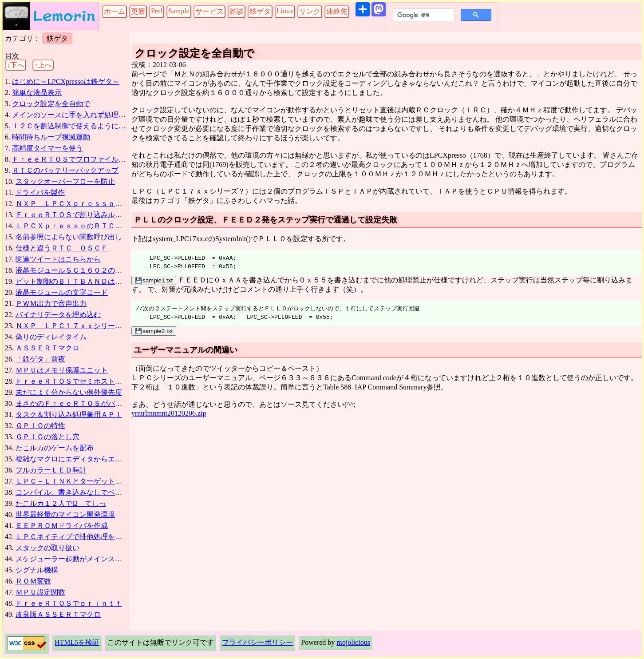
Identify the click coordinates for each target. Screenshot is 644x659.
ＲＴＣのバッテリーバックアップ (65, 170)
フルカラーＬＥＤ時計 (51, 470)
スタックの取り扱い (47, 548)
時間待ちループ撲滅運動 (51, 137)
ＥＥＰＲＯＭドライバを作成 (62, 526)
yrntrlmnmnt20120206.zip (169, 413)
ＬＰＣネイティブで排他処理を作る (72, 537)
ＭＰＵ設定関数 (40, 592)
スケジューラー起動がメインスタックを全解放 (90, 559)
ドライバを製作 (40, 193)
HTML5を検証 (77, 642)
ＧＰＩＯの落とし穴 (47, 437)
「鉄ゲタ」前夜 (40, 359)
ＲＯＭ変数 (33, 581)
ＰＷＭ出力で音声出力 (51, 304)
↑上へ (43, 65)
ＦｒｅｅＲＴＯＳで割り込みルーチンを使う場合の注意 (104, 215)
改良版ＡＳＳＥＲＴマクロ (58, 614)
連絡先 (337, 11)
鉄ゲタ (260, 11)
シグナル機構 (37, 570)
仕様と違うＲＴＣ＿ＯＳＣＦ (62, 248)
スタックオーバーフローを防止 (65, 181)
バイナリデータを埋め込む (58, 315)
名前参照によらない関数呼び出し (69, 237)
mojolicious (353, 642)
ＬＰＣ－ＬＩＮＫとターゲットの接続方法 (83, 481)
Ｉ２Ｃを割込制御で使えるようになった (76, 126)
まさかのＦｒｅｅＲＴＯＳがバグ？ (72, 403)
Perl (157, 11)
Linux (285, 11)
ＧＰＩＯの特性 (40, 426)
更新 (138, 11)
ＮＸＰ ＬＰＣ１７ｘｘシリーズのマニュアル (90, 326)
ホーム (115, 11)
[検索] (423, 15)
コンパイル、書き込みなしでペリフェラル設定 (90, 492)
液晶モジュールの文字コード (62, 292)
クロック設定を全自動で (51, 104)
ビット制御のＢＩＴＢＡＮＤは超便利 (76, 281)
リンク (310, 11)
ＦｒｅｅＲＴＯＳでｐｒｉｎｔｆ (69, 603)
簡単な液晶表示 (37, 93)
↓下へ (16, 65)
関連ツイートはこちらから (58, 259)
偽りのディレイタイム (51, 337)
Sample (179, 11)
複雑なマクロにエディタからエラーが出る (83, 459)
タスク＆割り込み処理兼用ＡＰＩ (69, 415)
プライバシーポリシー (257, 642)
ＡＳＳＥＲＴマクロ (47, 348)
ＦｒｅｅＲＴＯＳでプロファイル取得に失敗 (83, 159)
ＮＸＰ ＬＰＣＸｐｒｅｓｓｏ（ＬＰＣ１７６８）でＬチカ (111, 204)
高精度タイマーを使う (47, 148)
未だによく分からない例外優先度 (69, 392)
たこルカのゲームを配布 (55, 448)
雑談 (237, 11)
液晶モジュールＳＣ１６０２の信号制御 (79, 270)
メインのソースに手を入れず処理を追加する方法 (90, 115)
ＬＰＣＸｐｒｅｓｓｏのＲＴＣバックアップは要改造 (101, 226)
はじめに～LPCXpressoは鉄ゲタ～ (66, 81)
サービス (209, 11)
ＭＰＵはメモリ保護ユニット (62, 370)
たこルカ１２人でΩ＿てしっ (61, 503)
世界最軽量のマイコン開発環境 (65, 514)
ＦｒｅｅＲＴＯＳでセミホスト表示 (72, 381)
